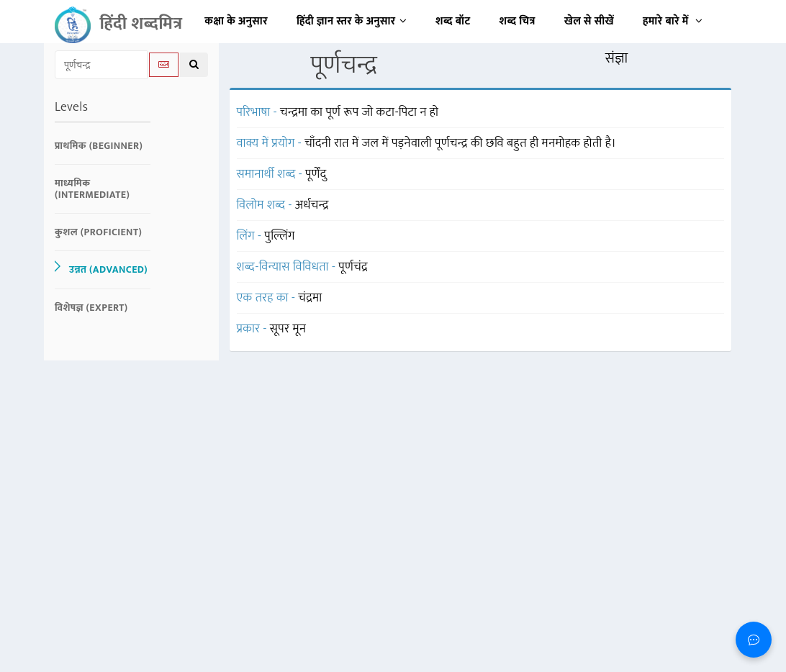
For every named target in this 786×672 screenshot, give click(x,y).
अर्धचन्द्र (312, 205)
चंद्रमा (310, 298)
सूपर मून (288, 329)
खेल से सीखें (589, 21)
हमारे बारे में (673, 21)
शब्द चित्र (518, 21)
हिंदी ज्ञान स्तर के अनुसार (352, 21)
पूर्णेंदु (316, 174)
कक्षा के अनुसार (236, 21)
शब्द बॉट (453, 21)
